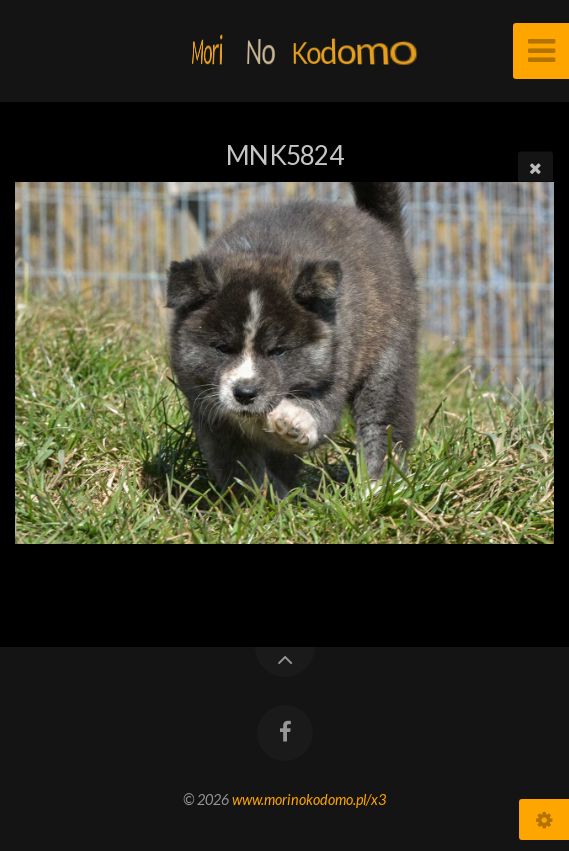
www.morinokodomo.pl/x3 (309, 799)
